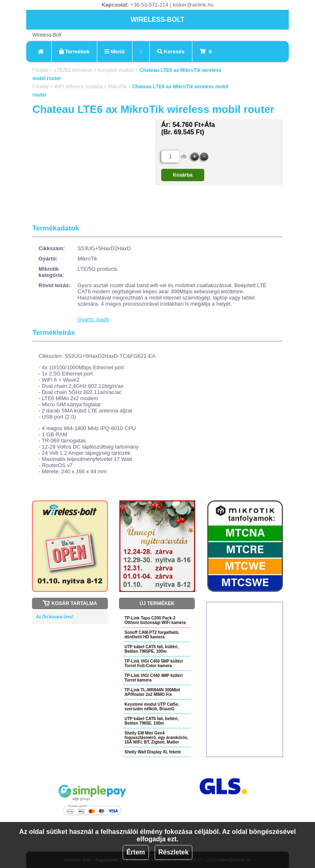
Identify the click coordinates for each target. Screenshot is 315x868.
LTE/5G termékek (73, 70)
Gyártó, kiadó (93, 319)
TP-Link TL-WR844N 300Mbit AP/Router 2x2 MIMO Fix (152, 692)
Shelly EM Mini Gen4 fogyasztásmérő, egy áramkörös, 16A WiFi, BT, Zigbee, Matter (156, 738)
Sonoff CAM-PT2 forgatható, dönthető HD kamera (152, 635)
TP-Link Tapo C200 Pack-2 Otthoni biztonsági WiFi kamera (155, 620)
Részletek (173, 852)
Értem (136, 852)
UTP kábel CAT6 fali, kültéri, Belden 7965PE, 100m (151, 649)
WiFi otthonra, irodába (78, 87)
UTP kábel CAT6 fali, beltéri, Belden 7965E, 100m (151, 721)
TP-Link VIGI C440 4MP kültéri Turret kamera (153, 678)
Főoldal (40, 70)
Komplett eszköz (116, 70)
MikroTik (118, 87)
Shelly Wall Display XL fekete (153, 752)
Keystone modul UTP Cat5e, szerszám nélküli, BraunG (152, 707)
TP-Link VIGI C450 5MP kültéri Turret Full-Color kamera (153, 663)
